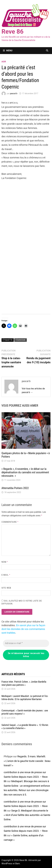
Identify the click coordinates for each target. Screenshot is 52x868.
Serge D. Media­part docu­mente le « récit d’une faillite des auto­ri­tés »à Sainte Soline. (27, 815)
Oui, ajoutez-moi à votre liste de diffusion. (22, 602)
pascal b (14, 93)
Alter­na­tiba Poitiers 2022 (15, 488)
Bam (18, 864)
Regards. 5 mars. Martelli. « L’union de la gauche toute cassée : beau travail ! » (27, 761)
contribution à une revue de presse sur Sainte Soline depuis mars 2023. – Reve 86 (26, 777)
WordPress (7, 864)
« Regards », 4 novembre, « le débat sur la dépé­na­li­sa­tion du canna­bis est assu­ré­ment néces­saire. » (25, 472)
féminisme (21, 340)
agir (4, 62)
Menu (8, 51)
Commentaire (10, 522)
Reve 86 (13, 32)
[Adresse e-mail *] (26, 643)
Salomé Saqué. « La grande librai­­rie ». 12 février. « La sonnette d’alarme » (25, 727)
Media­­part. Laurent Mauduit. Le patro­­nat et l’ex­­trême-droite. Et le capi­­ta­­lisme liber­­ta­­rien (25, 698)
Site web (6, 588)
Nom (5, 562)
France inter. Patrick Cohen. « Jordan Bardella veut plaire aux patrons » (24, 683)
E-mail (6, 575)
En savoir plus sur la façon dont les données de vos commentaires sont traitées (23, 629)
